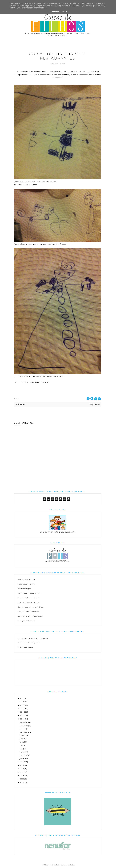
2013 (22, 719)
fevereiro (23, 755)
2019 (22, 698)
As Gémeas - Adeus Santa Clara (30, 616)
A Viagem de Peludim (26, 621)
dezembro (24, 722)
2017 (22, 705)
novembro (24, 726)
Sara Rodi (55, 64)
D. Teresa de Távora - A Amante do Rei (33, 638)
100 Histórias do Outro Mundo (29, 593)
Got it (64, 11)
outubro (23, 729)
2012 (22, 762)
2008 (22, 775)
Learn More (55, 11)
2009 (22, 772)
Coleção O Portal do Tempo (29, 598)
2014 (22, 715)
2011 (22, 765)
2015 (22, 712)
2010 (22, 769)
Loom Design (70, 865)
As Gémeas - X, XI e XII (26, 584)
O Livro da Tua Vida (25, 647)
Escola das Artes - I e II (26, 579)
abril (21, 749)
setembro (23, 732)
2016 (22, 709)
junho (22, 742)
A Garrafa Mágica (24, 589)
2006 (22, 782)
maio (22, 745)
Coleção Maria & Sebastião (28, 612)
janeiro (22, 759)
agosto (22, 735)
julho (21, 739)
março (22, 752)
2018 (22, 702)
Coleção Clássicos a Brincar (29, 602)
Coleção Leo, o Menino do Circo (30, 607)
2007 (22, 779)
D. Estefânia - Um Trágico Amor (30, 643)
